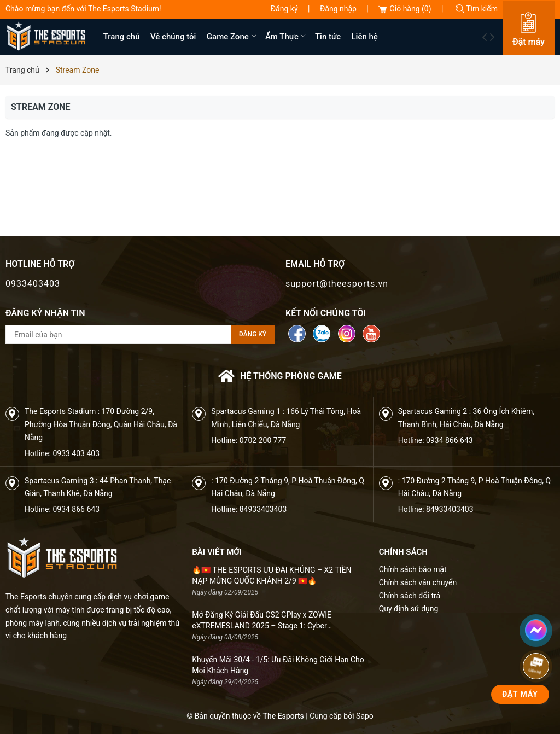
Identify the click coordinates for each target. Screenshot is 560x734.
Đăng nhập (338, 9)
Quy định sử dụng (409, 609)
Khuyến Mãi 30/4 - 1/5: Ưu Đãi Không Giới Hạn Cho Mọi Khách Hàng (278, 665)
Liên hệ (365, 37)
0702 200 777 (263, 440)
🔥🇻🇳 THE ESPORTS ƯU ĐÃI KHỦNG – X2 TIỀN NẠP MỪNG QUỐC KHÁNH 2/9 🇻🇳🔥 (272, 575)
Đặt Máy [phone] (520, 694)
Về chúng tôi (173, 37)
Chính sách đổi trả (410, 596)
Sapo (365, 716)
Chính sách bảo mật (413, 569)
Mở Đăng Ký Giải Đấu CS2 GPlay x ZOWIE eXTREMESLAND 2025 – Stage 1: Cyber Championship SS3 (262, 621)
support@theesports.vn (337, 284)
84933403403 (263, 509)
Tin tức (328, 37)
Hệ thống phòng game (280, 376)
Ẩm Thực (287, 37)
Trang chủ (122, 37)
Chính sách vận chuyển (418, 582)
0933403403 (33, 284)
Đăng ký (284, 9)
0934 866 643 (450, 440)
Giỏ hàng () (405, 9)
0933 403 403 (76, 453)
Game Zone (232, 37)
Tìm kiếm (477, 9)
